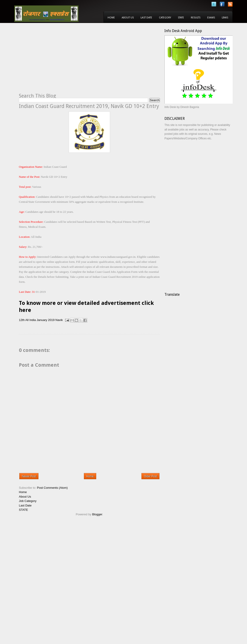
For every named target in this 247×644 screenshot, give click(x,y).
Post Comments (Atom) (52, 488)
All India (30, 320)
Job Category (28, 501)
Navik (59, 320)
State (181, 18)
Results (196, 18)
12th (22, 320)
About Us (128, 18)
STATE (23, 510)
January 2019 (46, 320)
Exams (211, 18)
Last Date (146, 18)
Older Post (150, 476)
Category (165, 18)
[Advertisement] (57, 60)
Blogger (97, 514)
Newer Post (29, 476)
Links (225, 18)
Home (111, 18)
